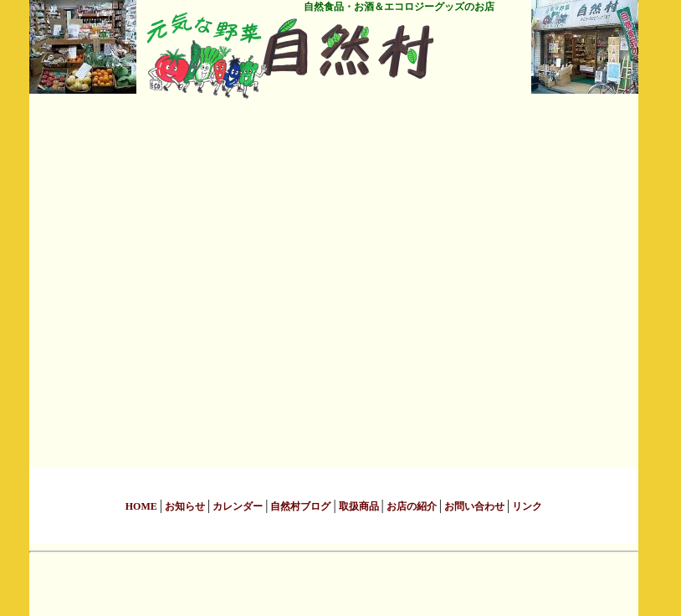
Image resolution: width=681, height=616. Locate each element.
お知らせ (185, 506)
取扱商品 (359, 506)
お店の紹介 (412, 506)
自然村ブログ (300, 506)
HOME (143, 506)
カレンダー (238, 506)
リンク (526, 506)
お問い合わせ (474, 506)
